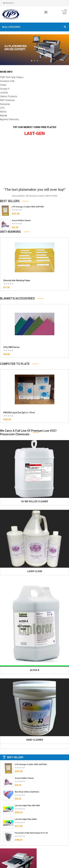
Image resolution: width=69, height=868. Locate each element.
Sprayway (5, 104)
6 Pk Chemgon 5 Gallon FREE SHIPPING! (28, 207)
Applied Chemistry (9, 119)
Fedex (3, 85)
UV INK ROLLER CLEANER (34, 501)
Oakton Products (9, 96)
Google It (5, 89)
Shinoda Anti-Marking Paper (17, 280)
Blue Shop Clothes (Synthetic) (27, 792)
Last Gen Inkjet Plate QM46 (26, 819)
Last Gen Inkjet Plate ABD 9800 (27, 806)
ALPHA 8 (34, 670)
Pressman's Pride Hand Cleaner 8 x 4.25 (31, 833)
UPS (2, 108)
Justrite (4, 93)
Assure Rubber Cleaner (21, 220)
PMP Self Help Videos (12, 77)
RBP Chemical (7, 100)
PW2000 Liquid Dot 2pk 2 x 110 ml (19, 413)
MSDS (3, 112)
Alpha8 (4, 116)
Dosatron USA (7, 81)
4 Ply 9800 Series (11, 347)
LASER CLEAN (35, 571)
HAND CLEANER (35, 740)
